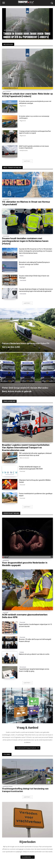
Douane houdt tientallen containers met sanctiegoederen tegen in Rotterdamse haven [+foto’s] (25, 241)
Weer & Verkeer (8, 30)
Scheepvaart (6, 200)
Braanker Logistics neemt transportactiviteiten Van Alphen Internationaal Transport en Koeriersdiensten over (26, 448)
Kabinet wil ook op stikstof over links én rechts (34, 654)
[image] (27, 705)
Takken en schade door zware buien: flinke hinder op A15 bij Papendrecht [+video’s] (27, 35)
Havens (22, 256)
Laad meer (27, 161)
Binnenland (23, 667)
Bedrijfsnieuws (24, 150)
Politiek (22, 652)
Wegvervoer (23, 106)
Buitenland (6, 560)
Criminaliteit (6, 236)
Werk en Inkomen (24, 458)
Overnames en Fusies (8, 441)
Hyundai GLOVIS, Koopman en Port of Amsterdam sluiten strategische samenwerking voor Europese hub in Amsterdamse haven (36, 251)
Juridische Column (8, 786)
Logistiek (22, 267)
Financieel (22, 471)
